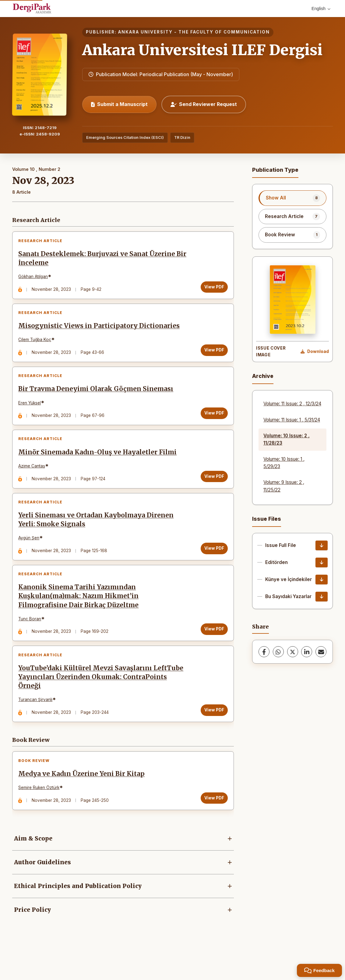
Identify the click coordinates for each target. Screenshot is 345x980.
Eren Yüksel (31, 411)
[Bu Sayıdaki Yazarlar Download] (322, 597)
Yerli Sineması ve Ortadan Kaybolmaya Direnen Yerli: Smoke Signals (98, 536)
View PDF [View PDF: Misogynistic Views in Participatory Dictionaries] (212, 355)
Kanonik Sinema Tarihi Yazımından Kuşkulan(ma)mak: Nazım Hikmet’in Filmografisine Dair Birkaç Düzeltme (80, 615)
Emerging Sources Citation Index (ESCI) (125, 137)
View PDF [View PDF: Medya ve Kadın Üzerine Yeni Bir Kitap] (212, 824)
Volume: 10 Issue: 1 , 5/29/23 (284, 463)
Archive (263, 376)
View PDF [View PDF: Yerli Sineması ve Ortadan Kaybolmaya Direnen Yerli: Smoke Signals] (212, 564)
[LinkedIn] (307, 652)
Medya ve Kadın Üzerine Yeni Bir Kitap (83, 800)
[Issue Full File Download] (322, 545)
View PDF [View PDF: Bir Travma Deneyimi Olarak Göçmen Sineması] (212, 422)
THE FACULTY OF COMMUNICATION (224, 32)
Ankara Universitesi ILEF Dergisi (202, 50)
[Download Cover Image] (315, 352)
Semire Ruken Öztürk (41, 814)
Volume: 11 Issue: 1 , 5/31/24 (292, 420)
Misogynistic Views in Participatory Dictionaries (101, 331)
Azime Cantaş (33, 478)
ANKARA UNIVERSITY (145, 32)
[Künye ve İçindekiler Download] (322, 580)
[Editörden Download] (322, 562)
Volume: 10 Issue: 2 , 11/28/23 (287, 439)
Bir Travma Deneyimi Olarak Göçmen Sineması (98, 398)
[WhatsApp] (278, 652)
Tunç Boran (32, 638)
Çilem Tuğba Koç (37, 345)
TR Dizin (182, 137)
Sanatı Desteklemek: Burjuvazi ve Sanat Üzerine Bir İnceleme (99, 260)
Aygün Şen (31, 554)
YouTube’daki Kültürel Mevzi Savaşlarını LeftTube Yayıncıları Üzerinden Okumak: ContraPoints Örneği (103, 700)
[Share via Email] (321, 652)
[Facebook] (264, 652)
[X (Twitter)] (293, 652)
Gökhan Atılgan (35, 278)
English (321, 9)
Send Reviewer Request (204, 104)
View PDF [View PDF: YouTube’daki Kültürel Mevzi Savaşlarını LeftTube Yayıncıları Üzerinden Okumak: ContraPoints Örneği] (212, 733)
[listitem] (292, 198)
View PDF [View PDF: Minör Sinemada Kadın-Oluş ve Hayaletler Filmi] (212, 488)
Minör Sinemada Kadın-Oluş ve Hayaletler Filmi (99, 464)
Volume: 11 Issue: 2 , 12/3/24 (292, 404)
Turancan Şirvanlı (37, 722)
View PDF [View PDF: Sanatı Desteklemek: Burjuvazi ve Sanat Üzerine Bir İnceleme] (212, 289)
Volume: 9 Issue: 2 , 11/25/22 (284, 486)
